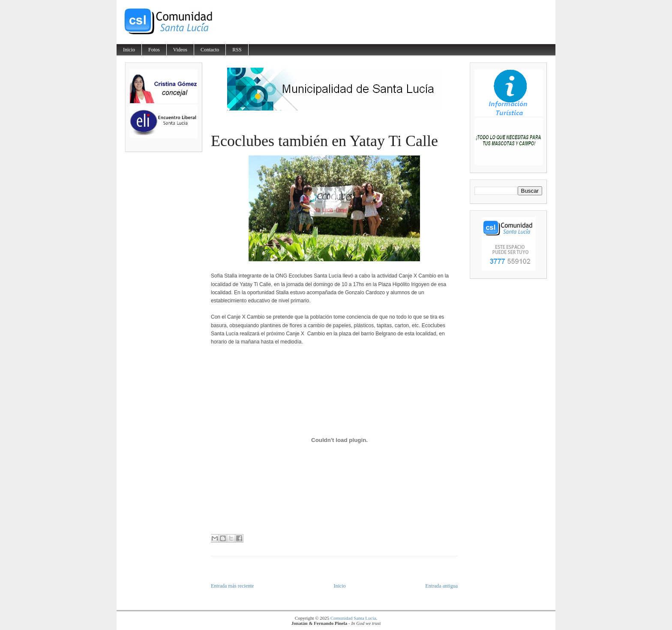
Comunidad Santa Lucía (353, 618)
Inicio (129, 50)
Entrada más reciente (232, 586)
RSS (237, 50)
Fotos (154, 50)
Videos (180, 50)
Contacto (210, 50)
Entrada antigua (441, 586)
